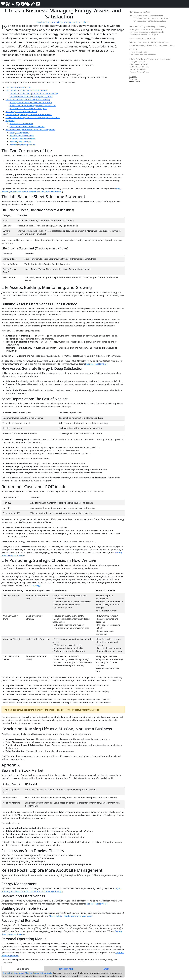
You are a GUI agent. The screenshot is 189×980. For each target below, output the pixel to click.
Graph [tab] (106, 969)
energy (68, 22)
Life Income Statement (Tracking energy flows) (31, 96)
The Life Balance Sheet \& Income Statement (26, 90)
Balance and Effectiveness (22, 136)
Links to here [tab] (23, 969)
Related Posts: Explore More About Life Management (30, 130)
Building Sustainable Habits (22, 139)
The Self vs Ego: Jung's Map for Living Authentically (27, 973)
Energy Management (19, 133)
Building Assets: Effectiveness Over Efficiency (31, 102)
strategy (77, 22)
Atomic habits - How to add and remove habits (70, 916)
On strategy (35, 585)
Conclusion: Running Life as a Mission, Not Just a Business (33, 118)
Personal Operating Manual (23, 145)
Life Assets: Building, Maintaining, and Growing (28, 99)
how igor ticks (44, 22)
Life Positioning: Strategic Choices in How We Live (29, 115)
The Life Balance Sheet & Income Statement (146, 16)
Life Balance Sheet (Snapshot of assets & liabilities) (152, 19)
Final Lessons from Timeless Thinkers (27, 127)
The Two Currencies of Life (18, 87)
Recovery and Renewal (20, 142)
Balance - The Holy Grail (96, 364)
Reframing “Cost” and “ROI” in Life (21, 112)
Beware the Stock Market (21, 124)
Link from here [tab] (66, 969)
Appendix (10, 121)
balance (85, 22)
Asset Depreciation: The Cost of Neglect (28, 109)
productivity (57, 22)
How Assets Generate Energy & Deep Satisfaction (33, 106)
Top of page (133, 79)
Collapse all (133, 77)
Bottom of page (134, 81)
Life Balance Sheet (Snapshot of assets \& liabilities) (34, 93)
